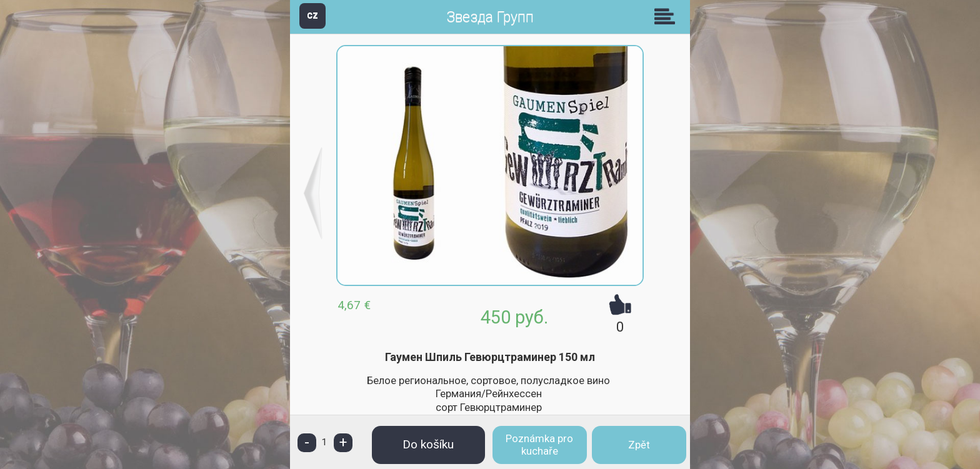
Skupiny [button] (667, 16)
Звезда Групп (490, 17)
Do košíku (428, 444)
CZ (312, 15)
